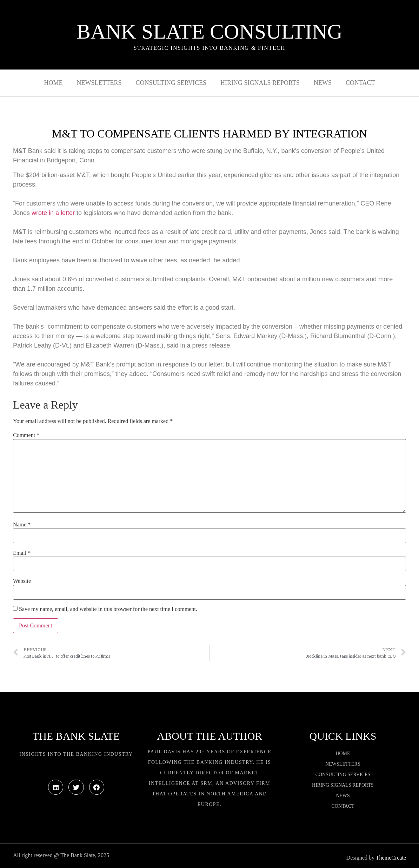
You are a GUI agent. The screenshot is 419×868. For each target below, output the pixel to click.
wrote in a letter (53, 213)
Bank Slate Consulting (209, 32)
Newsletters (99, 83)
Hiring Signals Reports (260, 83)
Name (22, 525)
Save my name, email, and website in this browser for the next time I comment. (108, 609)
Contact (360, 83)
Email (22, 553)
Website (22, 581)
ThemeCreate (391, 858)
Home (54, 83)
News (323, 83)
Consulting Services (171, 83)
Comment (26, 435)
